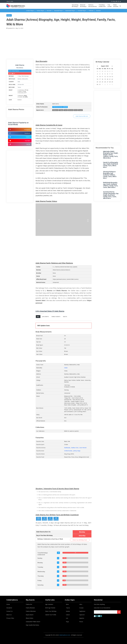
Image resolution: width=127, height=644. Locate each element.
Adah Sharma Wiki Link (82, 116)
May (20, 76)
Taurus (19, 87)
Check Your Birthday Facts (80, 540)
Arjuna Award (30, 615)
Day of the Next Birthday (44, 535)
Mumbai (20, 79)
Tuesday (40, 567)
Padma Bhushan (30, 608)
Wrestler (49, 11)
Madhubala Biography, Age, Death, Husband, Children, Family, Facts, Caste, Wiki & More (111, 185)
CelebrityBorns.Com (65, 635)
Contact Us (9, 611)
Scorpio (81, 608)
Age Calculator (49, 604)
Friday (40, 580)
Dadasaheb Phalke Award (33, 622)
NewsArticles (116, 6)
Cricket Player (30, 11)
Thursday (41, 576)
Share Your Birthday (51, 611)
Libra (81, 604)
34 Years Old (21, 85)
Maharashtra (25, 79)
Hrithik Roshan (68, 451)
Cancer (68, 615)
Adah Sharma (20, 65)
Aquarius (82, 618)
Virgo (67, 622)
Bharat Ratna (30, 618)
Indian (66, 368)
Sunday (40, 558)
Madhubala (67, 448)
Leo (67, 618)
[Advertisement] (55, 44)
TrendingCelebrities (102, 6)
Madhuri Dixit (75, 448)
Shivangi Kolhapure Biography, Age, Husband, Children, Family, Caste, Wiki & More (110, 175)
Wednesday (41, 572)
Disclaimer (9, 608)
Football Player (82, 11)
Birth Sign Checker (50, 608)
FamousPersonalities (93, 6)
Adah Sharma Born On (43, 532)
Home (8, 604)
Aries (67, 604)
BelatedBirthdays (83, 6)
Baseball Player (59, 11)
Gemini (68, 611)
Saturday (40, 585)
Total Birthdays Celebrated (43, 554)
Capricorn (82, 615)
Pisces (81, 622)
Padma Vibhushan (31, 611)
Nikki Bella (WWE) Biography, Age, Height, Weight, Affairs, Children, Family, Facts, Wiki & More (111, 155)
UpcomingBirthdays (75, 6)
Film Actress (20, 68)
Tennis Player (40, 11)
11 (18, 76)
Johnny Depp (77, 451)
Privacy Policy (10, 618)
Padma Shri (29, 604)
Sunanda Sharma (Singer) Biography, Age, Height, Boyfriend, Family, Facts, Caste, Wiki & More (111, 195)
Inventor (98, 11)
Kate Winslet (83, 448)
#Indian (9, 15)
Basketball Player (70, 11)
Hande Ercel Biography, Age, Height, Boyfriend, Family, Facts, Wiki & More (111, 165)
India (19, 82)
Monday (26, 76)
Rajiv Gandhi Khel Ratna (32, 625)
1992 (23, 76)
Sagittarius (82, 611)
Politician (91, 11)
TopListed (109, 6)
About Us (9, 615)
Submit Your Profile (51, 615)
